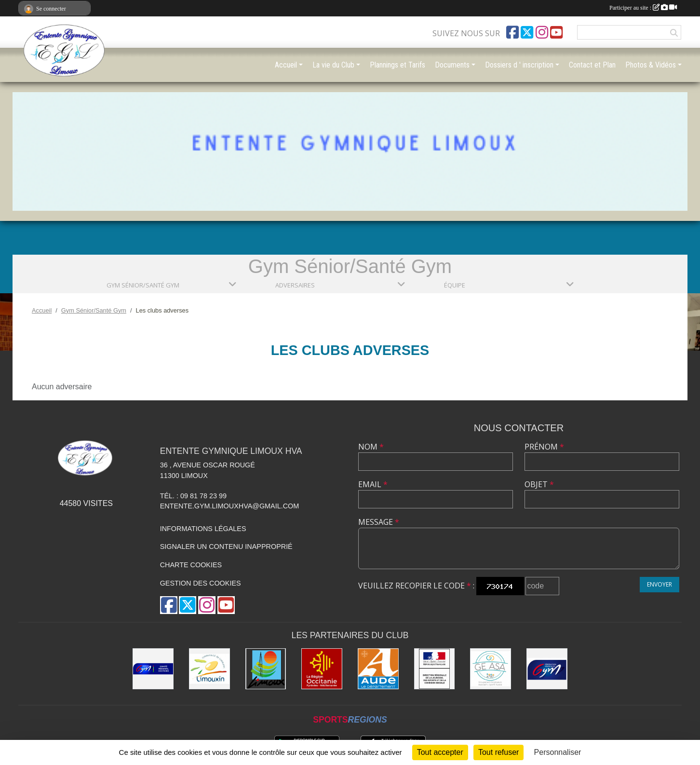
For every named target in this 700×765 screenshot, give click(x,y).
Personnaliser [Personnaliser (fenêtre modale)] (558, 752)
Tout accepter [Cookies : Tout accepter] (440, 752)
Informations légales (203, 529)
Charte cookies (191, 565)
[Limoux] (266, 669)
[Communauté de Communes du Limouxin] (209, 669)
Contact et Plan (592, 65)
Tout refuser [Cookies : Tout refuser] (498, 752)
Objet (539, 484)
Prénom (544, 447)
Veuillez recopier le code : (416, 586)
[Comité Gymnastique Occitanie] (153, 669)
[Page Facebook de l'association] (512, 32)
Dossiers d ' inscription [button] (519, 65)
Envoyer (660, 584)
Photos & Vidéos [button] (651, 65)
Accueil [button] (286, 65)
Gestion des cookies (201, 583)
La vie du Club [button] (333, 65)
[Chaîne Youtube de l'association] (556, 32)
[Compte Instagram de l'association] (542, 32)
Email (373, 484)
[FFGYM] (547, 669)
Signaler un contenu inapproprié (226, 546)
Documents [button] (452, 65)
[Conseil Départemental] (378, 669)
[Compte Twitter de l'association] (527, 32)
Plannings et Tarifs (397, 65)
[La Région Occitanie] (322, 669)
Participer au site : (643, 8)
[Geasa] (491, 669)
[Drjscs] (435, 669)
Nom (371, 447)
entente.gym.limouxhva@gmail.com (230, 506)
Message (379, 522)
